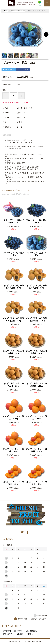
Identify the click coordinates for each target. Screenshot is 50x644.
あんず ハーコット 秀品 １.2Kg (13, 418)
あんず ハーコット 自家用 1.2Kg (37, 450)
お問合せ (30, 634)
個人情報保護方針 (33, 631)
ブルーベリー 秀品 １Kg (37, 254)
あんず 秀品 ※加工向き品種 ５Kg (13, 352)
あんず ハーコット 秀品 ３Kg (13, 450)
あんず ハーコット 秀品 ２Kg (37, 418)
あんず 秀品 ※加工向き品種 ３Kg (37, 352)
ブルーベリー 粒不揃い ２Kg (37, 221)
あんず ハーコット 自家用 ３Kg (37, 483)
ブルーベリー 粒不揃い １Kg (14, 254)
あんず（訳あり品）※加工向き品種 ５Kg (13, 287)
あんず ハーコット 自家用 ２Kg (13, 483)
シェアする (23, 69)
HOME (6, 11)
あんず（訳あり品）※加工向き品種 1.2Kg (37, 319)
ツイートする (9, 69)
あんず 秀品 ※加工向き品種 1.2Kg (37, 385)
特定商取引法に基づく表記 (13, 631)
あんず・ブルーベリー (18, 11)
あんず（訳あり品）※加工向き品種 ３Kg (37, 287)
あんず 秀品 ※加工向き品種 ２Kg (13, 385)
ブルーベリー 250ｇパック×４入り (14, 221)
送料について (8, 634)
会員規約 (20, 634)
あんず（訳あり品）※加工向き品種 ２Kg (13, 319)
